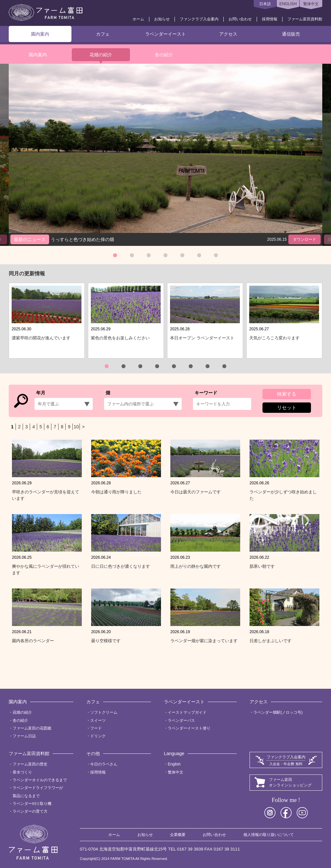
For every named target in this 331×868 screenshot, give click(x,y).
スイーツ (98, 720)
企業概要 (178, 835)
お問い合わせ (240, 19)
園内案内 (40, 34)
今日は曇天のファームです (196, 492)
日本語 (265, 4)
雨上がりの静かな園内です (196, 566)
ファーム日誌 (24, 736)
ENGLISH (288, 4)
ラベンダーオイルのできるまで (40, 780)
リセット (287, 407)
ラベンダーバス (181, 720)
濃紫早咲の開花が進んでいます (41, 338)
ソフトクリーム (104, 712)
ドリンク (98, 736)
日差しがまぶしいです (271, 641)
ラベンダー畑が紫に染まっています (204, 641)
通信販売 (291, 34)
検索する (287, 394)
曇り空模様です (106, 641)
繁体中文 (311, 4)
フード (96, 728)
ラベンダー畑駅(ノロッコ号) (278, 712)
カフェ (103, 34)
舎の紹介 (164, 55)
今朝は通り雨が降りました (116, 492)
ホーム (138, 19)
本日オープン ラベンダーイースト (202, 338)
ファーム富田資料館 (305, 19)
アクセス (228, 34)
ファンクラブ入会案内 (199, 19)
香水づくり (22, 772)
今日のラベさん (104, 764)
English (174, 764)
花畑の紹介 (101, 55)
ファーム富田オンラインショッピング (290, 782)
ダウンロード (304, 239)
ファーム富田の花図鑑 (32, 728)
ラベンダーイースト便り (189, 728)
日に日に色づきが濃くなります (121, 566)
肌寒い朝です (262, 566)
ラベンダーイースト (165, 34)
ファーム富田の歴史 (30, 764)
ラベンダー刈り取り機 (32, 804)
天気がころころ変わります (274, 338)
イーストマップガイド (187, 712)
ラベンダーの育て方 (30, 811)
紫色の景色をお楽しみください (120, 338)
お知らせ (162, 19)
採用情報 (270, 19)
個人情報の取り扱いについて (269, 835)
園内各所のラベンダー (33, 641)
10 (76, 427)
